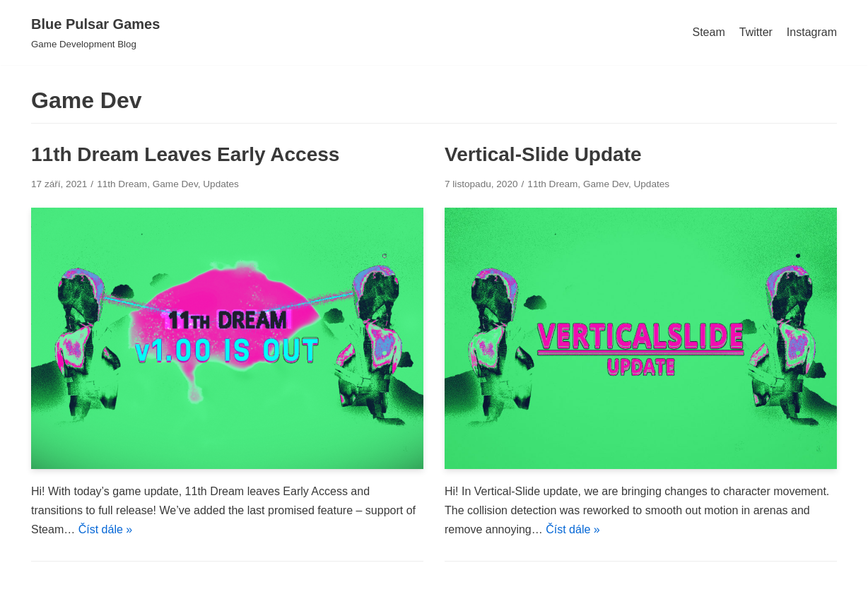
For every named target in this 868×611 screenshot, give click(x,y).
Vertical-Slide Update (543, 154)
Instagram (812, 32)
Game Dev (175, 184)
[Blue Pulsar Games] (95, 32)
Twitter (756, 32)
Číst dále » (105, 529)
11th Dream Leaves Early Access (185, 154)
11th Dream (122, 184)
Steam (708, 32)
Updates (221, 184)
